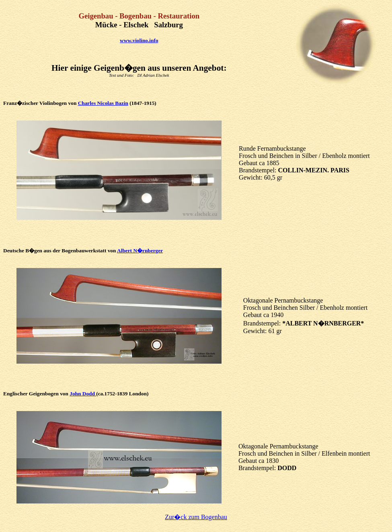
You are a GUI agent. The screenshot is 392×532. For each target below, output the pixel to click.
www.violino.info (139, 40)
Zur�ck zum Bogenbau (196, 517)
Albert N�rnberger (140, 251)
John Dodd (83, 394)
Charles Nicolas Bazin (103, 103)
